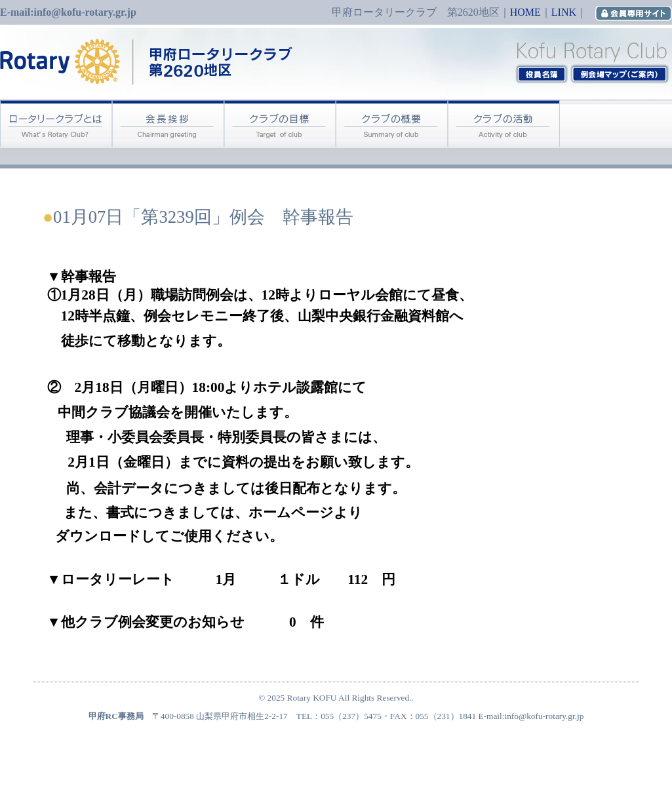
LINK (564, 12)
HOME (525, 12)
